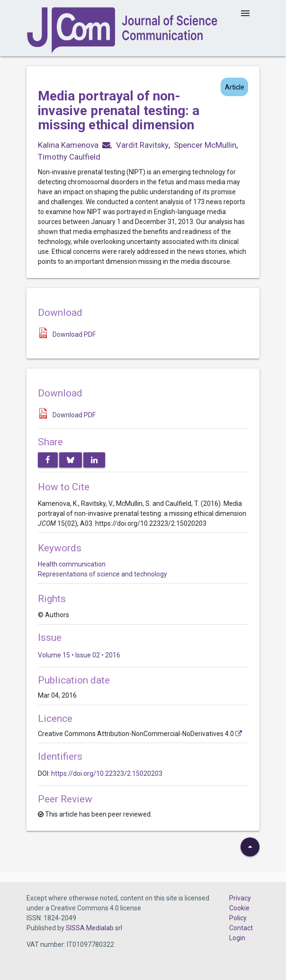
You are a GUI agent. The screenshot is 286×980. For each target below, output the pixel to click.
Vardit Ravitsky (142, 145)
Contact (241, 928)
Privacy (240, 898)
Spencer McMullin (205, 145)
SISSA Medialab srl (94, 928)
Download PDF (74, 334)
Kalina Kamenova (68, 145)
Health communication (72, 564)
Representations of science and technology (103, 574)
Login (237, 938)
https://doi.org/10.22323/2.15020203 (107, 773)
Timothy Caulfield (69, 157)
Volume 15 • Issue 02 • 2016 (79, 655)
